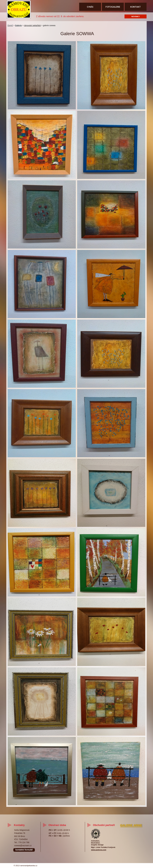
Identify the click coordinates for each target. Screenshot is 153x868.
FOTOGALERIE (113, 7)
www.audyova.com (99, 850)
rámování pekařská (32, 25)
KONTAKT (136, 7)
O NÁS (90, 7)
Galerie (18, 25)
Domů (10, 25)
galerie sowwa (49, 25)
